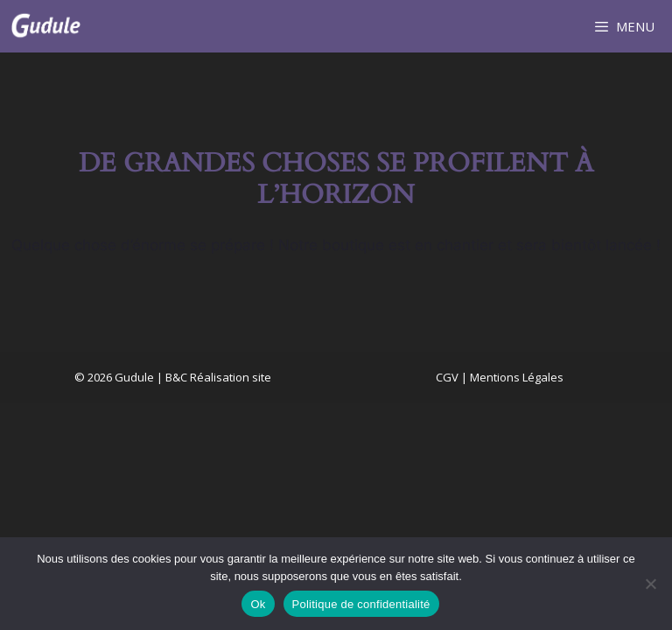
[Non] (650, 584)
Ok (258, 604)
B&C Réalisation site (218, 377)
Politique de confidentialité (361, 604)
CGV (447, 377)
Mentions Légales (517, 377)
